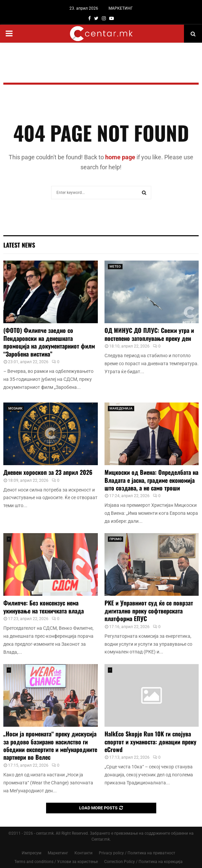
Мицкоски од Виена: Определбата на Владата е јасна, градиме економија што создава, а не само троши (151, 480)
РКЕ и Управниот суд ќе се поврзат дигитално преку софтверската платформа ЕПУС (149, 611)
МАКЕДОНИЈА (121, 408)
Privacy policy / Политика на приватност (137, 853)
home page (120, 157)
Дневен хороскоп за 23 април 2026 (48, 472)
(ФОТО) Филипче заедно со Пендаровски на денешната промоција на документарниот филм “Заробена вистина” (49, 342)
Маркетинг (58, 853)
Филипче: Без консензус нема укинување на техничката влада (44, 607)
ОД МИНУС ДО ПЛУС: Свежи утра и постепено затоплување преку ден (149, 334)
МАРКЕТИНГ (121, 8)
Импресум (32, 853)
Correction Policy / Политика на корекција (143, 862)
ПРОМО (116, 539)
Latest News (19, 245)
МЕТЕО (115, 266)
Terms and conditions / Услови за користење (56, 862)
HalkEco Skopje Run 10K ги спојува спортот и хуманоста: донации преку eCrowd (150, 742)
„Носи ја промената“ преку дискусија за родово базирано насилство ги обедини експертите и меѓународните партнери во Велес (50, 745)
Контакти (83, 853)
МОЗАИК (15, 408)
